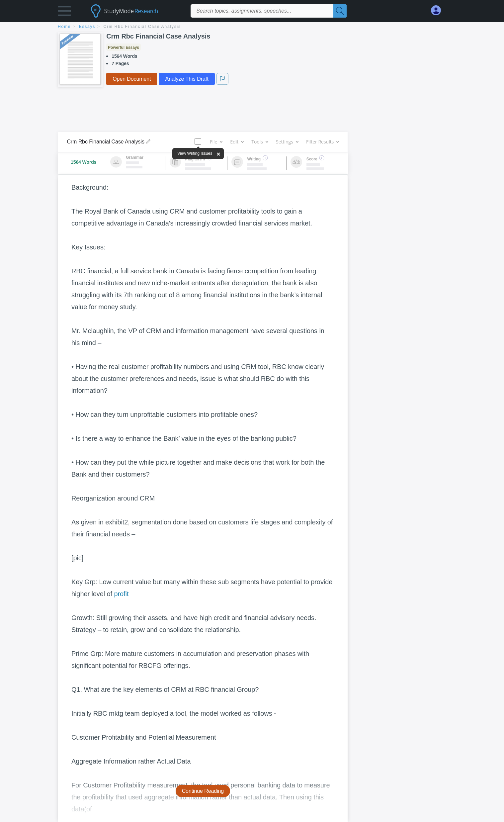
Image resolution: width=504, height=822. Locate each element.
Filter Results (322, 142)
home (64, 27)
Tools (260, 142)
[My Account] (439, 10)
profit (121, 594)
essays (87, 27)
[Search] (340, 11)
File (216, 142)
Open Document (132, 79)
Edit (237, 142)
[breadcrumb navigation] (252, 27)
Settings (287, 142)
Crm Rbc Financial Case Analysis (142, 27)
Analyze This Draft (187, 79)
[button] (64, 12)
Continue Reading (203, 791)
